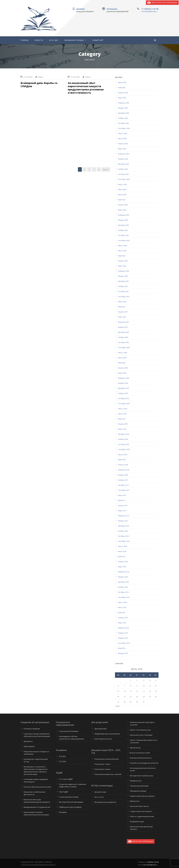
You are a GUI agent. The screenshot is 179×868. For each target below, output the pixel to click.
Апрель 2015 (123, 618)
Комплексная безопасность (141, 758)
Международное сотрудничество (37, 807)
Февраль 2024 (124, 154)
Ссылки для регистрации (69, 797)
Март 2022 (122, 266)
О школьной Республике (69, 731)
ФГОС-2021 (54, 40)
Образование (29, 746)
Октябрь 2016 (123, 536)
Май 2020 (122, 363)
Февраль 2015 (124, 628)
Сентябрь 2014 (124, 643)
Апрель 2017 (123, 505)
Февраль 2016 (124, 572)
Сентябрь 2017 (124, 490)
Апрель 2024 (123, 144)
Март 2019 (122, 429)
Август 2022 (123, 246)
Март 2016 (122, 567)
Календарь (112, 9)
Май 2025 (122, 88)
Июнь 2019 (122, 414)
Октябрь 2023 (123, 174)
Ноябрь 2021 (123, 286)
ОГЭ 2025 (63, 761)
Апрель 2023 (123, 205)
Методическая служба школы (142, 776)
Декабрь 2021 (123, 281)
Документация (100, 792)
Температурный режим (139, 786)
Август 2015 (123, 602)
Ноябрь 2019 (123, 393)
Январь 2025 (123, 108)
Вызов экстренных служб (140, 753)
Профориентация (137, 822)
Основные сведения (32, 729)
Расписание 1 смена (102, 764)
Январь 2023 (123, 220)
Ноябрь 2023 (123, 169)
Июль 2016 (122, 551)
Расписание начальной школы (107, 759)
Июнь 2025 (122, 82)
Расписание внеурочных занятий (108, 774)
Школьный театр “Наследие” (141, 735)
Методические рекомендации (71, 802)
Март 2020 (122, 373)
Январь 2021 (123, 327)
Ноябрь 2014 (123, 638)
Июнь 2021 (122, 302)
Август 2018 (123, 455)
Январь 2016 (123, 577)
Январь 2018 (123, 475)
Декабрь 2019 (123, 388)
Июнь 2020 (122, 358)
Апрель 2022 (123, 261)
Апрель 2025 (123, 93)
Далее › (106, 169)
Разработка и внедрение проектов (144, 763)
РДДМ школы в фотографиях (70, 807)
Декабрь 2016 (123, 526)
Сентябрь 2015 (124, 597)
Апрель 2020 (123, 368)
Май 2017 (122, 500)
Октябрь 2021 (123, 291)
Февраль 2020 (124, 378)
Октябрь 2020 (123, 342)
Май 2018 (122, 460)
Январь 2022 (123, 276)
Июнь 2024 (122, 138)
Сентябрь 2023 (124, 179)
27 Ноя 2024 (28, 77)
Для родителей (100, 729)
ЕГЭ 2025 (62, 756)
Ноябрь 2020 (123, 337)
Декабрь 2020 (123, 332)
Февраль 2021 (124, 322)
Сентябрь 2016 (124, 541)
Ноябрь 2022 (123, 230)
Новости (39, 40)
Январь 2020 (123, 383)
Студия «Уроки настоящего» (141, 811)
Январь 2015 (123, 633)
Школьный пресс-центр (139, 806)
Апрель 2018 (123, 465)
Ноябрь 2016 (123, 531)
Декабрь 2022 (123, 225)
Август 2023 (123, 184)
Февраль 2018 (124, 470)
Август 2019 (123, 409)
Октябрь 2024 (123, 123)
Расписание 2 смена (102, 769)
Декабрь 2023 (123, 164)
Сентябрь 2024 (124, 128)
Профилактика (136, 781)
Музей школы (135, 748)
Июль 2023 (122, 189)
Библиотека (135, 801)
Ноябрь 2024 (123, 118)
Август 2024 (123, 133)
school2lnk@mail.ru (149, 11)
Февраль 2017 (124, 516)
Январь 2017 (123, 521)
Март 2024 (122, 149)
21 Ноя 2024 (75, 77)
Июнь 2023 (122, 195)
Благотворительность (103, 739)
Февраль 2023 (124, 215)
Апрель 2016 (123, 562)
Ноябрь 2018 (123, 439)
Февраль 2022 (124, 271)
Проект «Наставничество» (140, 730)
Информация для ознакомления (107, 734)
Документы (28, 741)
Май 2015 (122, 613)
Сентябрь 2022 (124, 240)
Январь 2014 (123, 653)
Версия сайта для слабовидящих (162, 2)
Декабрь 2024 (123, 113)
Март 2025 (122, 98)
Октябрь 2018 (123, 444)
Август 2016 (123, 546)
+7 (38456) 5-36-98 (150, 9)
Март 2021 (122, 317)
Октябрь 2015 (123, 592)
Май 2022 (122, 256)
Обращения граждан (74, 40)
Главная (24, 40)
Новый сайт (98, 40)
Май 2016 (122, 556)
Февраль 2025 (124, 103)
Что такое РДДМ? (66, 779)
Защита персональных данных (142, 796)
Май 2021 (122, 307)
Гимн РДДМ (63, 792)
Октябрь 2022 (123, 235)
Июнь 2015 (122, 607)
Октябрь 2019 (123, 398)
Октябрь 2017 (123, 485)
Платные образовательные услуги (37, 787)
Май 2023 (122, 200)
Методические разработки (105, 802)
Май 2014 (122, 648)
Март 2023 (122, 210)
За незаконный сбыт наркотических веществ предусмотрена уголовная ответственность (86, 88)
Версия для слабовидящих (141, 841)
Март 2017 (122, 511)
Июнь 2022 (122, 251)
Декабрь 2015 (123, 582)
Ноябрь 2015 (123, 587)
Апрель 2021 (123, 312)
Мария (41, 77)
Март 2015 (122, 623)
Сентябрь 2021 (124, 297)
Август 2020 (123, 353)
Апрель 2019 (123, 424)
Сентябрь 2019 (124, 404)
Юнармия (63, 812)
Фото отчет (99, 797)
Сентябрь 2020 (124, 347)
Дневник (81, 9)
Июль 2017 (122, 495)
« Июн (117, 706)
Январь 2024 (123, 159)
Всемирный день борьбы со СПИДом (39, 85)
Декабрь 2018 (123, 434)
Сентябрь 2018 (124, 449)
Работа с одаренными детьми (142, 816)
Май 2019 (122, 419)
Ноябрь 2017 (123, 480)
